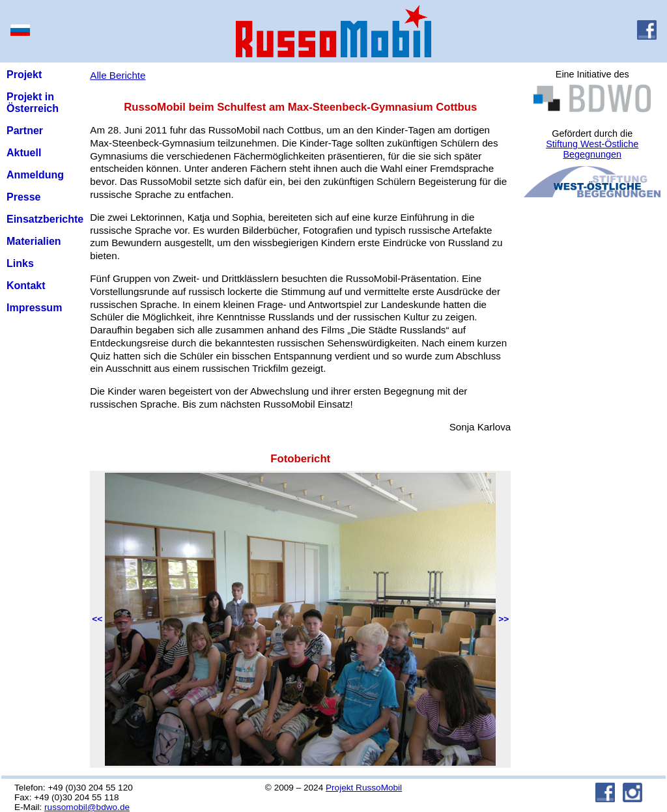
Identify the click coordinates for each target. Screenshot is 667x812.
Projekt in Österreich (33, 103)
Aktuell (24, 153)
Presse (24, 197)
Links (20, 263)
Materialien (34, 241)
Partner (25, 131)
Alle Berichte (118, 75)
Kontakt (26, 286)
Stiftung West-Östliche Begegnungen (592, 149)
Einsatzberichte (45, 219)
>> (504, 619)
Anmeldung (35, 175)
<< (97, 619)
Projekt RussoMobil (364, 788)
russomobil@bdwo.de (87, 807)
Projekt (24, 75)
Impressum (34, 308)
